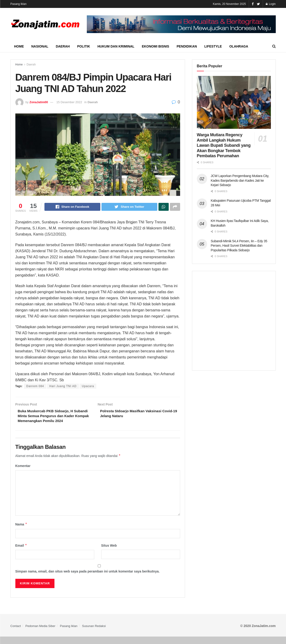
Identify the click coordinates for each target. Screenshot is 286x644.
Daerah (63, 46)
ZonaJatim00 (39, 102)
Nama (21, 532)
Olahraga (239, 46)
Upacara (88, 387)
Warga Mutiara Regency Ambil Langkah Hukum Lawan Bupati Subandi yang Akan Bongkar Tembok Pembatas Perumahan (224, 145)
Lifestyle (213, 46)
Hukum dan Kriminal (116, 46)
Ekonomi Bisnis (155, 46)
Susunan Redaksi (94, 633)
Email (21, 553)
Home (19, 46)
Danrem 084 (35, 387)
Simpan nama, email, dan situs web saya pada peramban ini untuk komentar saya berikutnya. (87, 579)
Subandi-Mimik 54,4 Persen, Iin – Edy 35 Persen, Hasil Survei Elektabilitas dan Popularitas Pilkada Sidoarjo (239, 246)
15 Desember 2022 (69, 102)
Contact (16, 633)
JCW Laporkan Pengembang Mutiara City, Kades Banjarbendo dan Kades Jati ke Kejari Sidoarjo (240, 180)
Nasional (40, 46)
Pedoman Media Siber (40, 633)
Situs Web (109, 553)
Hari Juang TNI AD (63, 387)
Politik (84, 46)
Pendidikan (187, 46)
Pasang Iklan (19, 4)
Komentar (23, 473)
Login (271, 4)
